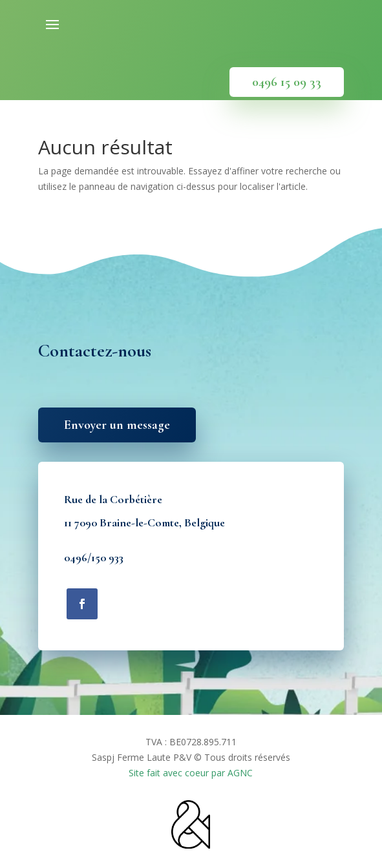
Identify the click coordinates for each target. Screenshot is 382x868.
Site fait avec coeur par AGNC (191, 773)
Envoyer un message (117, 425)
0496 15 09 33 (287, 82)
